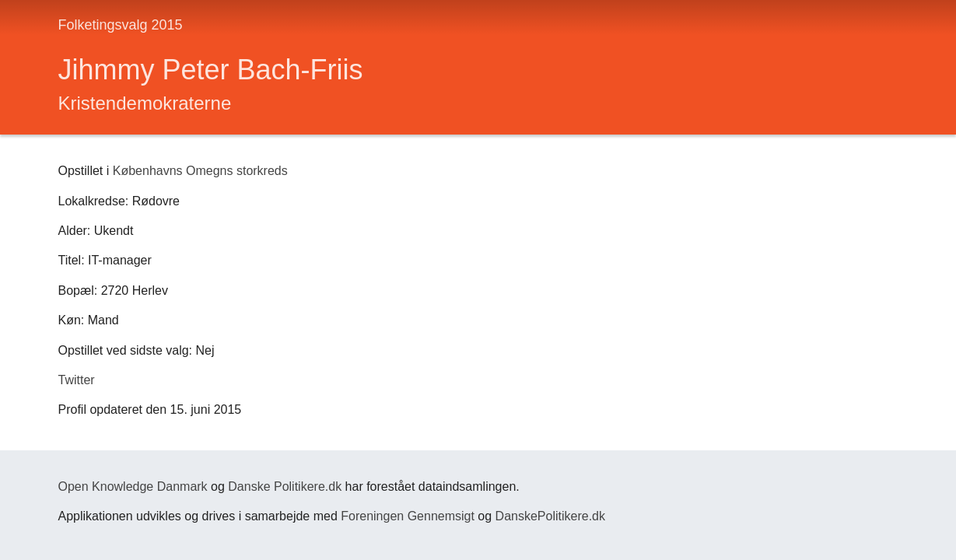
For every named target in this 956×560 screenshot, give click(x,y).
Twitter (77, 380)
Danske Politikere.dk (285, 486)
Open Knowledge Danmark (133, 486)
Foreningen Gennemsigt (408, 516)
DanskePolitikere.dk (550, 516)
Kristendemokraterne (145, 103)
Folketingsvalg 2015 (121, 25)
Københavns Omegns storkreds (200, 171)
